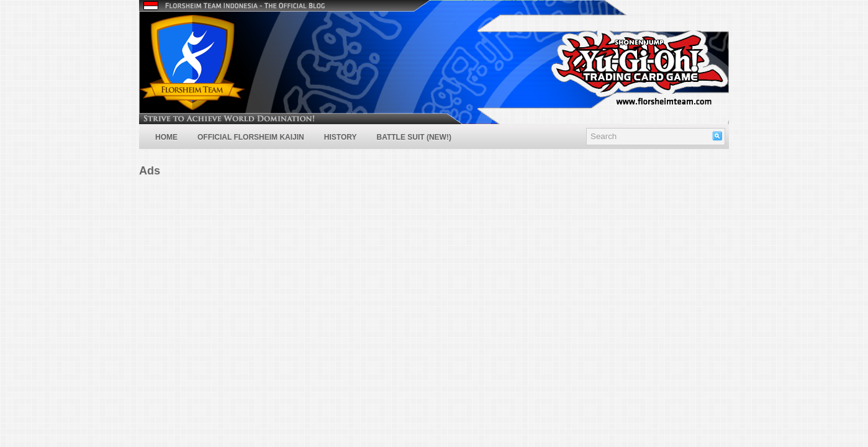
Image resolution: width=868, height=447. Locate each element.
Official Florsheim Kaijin (251, 137)
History (341, 137)
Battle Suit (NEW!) (414, 137)
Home (166, 137)
